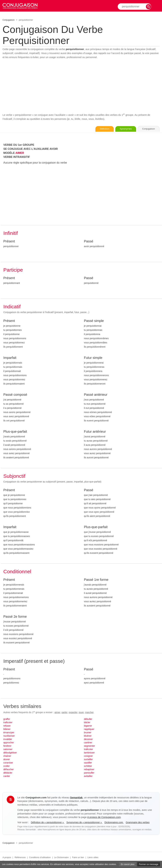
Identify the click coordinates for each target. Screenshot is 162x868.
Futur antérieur (95, 432)
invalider (8, 739)
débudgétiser (10, 753)
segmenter (89, 746)
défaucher (9, 770)
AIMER (20, 153)
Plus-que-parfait (15, 432)
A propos (7, 858)
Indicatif (12, 307)
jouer (81, 712)
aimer (57, 712)
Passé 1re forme (96, 580)
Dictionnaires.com (114, 823)
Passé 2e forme (15, 617)
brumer (88, 733)
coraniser (8, 763)
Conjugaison (9, 20)
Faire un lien (78, 858)
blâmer (7, 729)
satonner (8, 749)
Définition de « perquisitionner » (48, 823)
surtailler (88, 759)
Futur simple (93, 358)
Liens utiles (93, 858)
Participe (13, 270)
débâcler (8, 773)
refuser (7, 726)
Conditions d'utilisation (40, 858)
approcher (9, 743)
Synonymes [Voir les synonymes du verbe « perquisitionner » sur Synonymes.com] (123, 129)
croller (7, 766)
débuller (88, 719)
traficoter (8, 723)
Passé (89, 241)
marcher (89, 712)
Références (20, 858)
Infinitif (11, 233)
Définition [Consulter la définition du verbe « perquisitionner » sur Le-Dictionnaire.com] (101, 129)
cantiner (88, 743)
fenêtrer (7, 746)
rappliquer (89, 729)
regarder (73, 712)
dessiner (88, 739)
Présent (9, 241)
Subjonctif (14, 476)
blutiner (88, 736)
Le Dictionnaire (61, 858)
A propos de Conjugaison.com (104, 817)
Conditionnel (17, 572)
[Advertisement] (81, 86)
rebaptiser (89, 770)
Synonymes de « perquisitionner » (84, 823)
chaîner (7, 756)
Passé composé (15, 395)
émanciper (9, 733)
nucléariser (9, 736)
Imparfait (10, 358)
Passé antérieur (96, 395)
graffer (7, 719)
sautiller (88, 763)
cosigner (88, 756)
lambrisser (89, 753)
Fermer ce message (149, 864)
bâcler (87, 723)
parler (64, 712)
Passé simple (94, 321)
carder (7, 776)
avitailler (88, 776)
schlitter (88, 766)
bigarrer (88, 726)
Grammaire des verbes (138, 823)
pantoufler (89, 773)
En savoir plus (128, 864)
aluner (7, 759)
